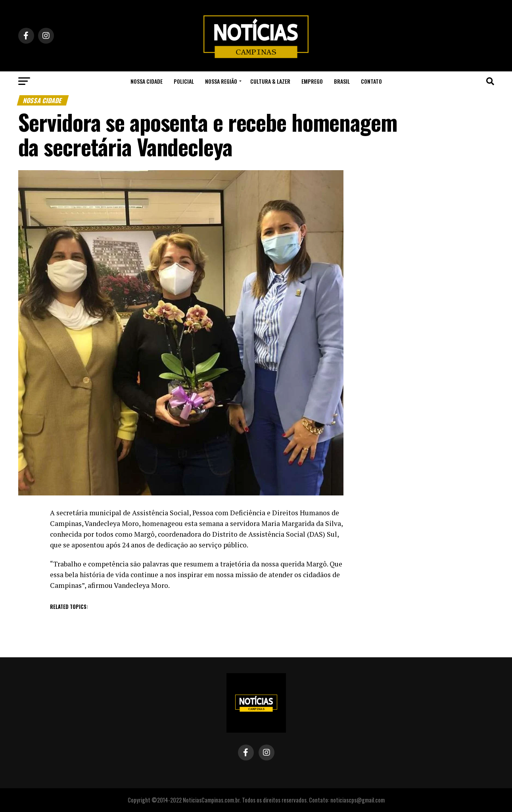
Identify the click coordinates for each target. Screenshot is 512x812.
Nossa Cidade (147, 81)
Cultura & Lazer (270, 81)
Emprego (312, 81)
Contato (371, 81)
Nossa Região (221, 81)
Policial (184, 81)
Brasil (342, 81)
